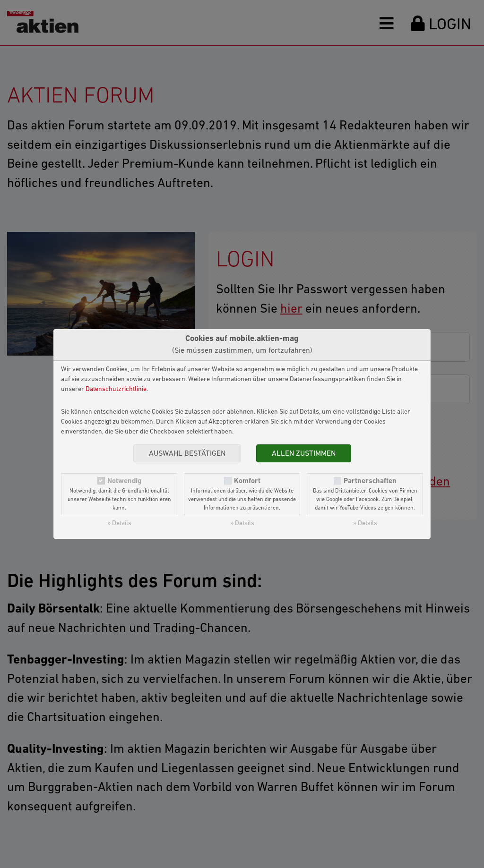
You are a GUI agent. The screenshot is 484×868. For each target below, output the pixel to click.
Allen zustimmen (304, 454)
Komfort (247, 481)
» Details (119, 523)
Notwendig (124, 481)
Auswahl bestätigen (187, 454)
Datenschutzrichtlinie (116, 389)
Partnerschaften (370, 481)
